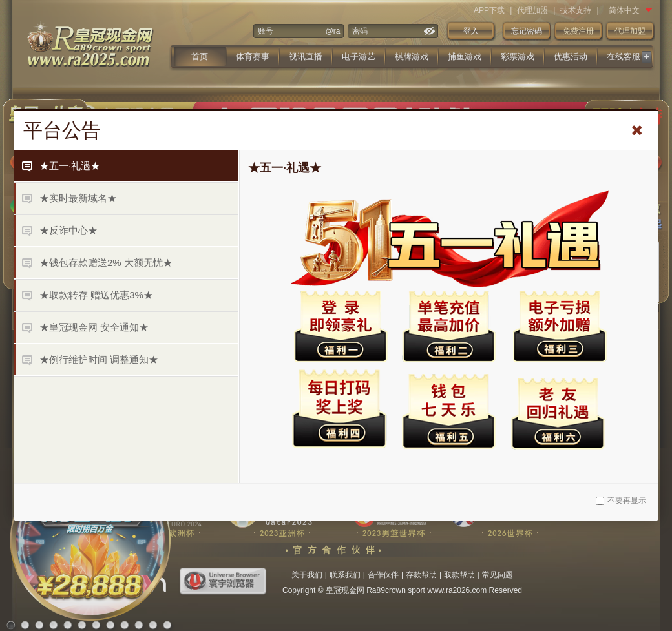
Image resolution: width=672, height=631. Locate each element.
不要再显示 (621, 501)
